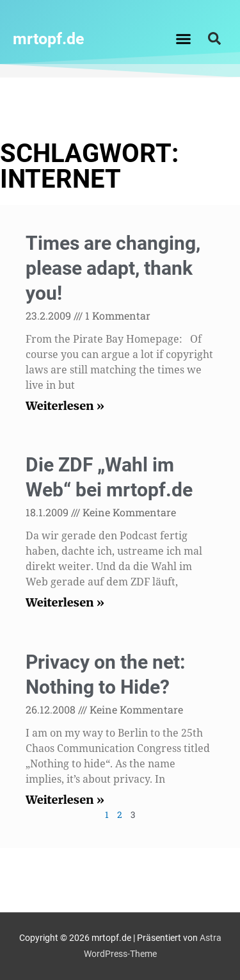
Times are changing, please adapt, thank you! (113, 268)
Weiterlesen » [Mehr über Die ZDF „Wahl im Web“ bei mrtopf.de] (65, 602)
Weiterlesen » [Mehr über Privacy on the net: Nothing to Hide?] (65, 800)
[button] (183, 38)
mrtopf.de (49, 39)
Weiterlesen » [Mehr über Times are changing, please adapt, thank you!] (65, 406)
